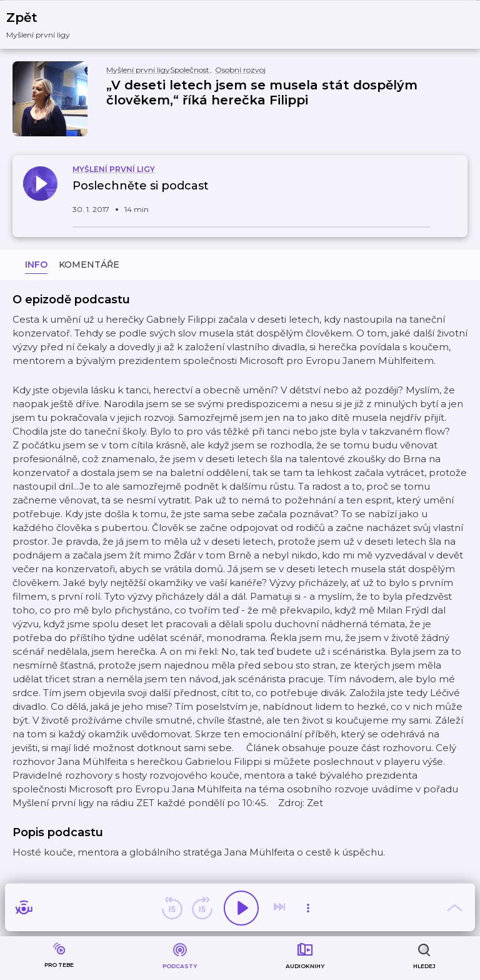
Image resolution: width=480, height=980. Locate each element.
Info (36, 265)
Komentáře (89, 265)
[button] (46, 25)
